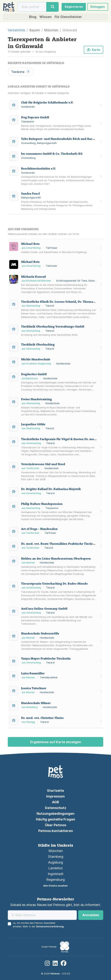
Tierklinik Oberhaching (38, 344)
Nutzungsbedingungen (55, 814)
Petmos (55, 974)
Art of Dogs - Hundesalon (39, 529)
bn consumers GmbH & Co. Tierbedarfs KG (52, 154)
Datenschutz (56, 808)
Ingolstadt (56, 874)
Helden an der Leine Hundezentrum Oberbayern (56, 558)
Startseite (55, 791)
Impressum (55, 796)
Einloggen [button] (98, 7)
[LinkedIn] (55, 963)
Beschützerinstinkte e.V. (38, 168)
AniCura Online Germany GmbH (44, 609)
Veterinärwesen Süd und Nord (43, 464)
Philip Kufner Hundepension (42, 504)
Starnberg (56, 857)
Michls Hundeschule (36, 359)
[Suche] (32, 7)
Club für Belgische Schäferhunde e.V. (47, 103)
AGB (55, 802)
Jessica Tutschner (34, 688)
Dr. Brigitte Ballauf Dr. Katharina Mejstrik (51, 489)
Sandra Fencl (30, 193)
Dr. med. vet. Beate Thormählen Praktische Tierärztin (60, 544)
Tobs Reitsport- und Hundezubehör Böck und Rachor (59, 139)
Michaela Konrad (33, 277)
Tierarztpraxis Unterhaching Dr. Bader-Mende (54, 583)
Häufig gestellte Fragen (55, 819)
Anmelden (91, 915)
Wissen (46, 17)
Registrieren (74, 7)
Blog (33, 17)
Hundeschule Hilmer (36, 703)
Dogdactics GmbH (34, 374)
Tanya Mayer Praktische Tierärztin (46, 658)
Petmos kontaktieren (56, 831)
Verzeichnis (16, 30)
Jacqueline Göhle (33, 424)
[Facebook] (64, 963)
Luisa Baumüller (33, 673)
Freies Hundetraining (36, 399)
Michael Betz (30, 244)
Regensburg (55, 880)
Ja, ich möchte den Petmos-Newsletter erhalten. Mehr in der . (38, 925)
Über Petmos (56, 825)
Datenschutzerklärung (50, 926)
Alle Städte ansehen (55, 886)
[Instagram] (47, 963)
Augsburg (55, 862)
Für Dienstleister (68, 17)
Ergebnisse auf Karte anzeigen (56, 742)
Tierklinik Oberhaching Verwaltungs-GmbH (53, 326)
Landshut (55, 868)
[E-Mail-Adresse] (42, 915)
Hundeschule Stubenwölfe (40, 633)
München (56, 851)
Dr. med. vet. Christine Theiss (42, 718)
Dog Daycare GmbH (35, 117)
